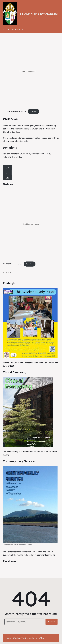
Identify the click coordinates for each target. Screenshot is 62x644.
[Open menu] (27, 30)
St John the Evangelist (39, 14)
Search (52, 622)
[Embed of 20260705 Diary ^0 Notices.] (28, 71)
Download (33, 111)
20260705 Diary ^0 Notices (17, 111)
